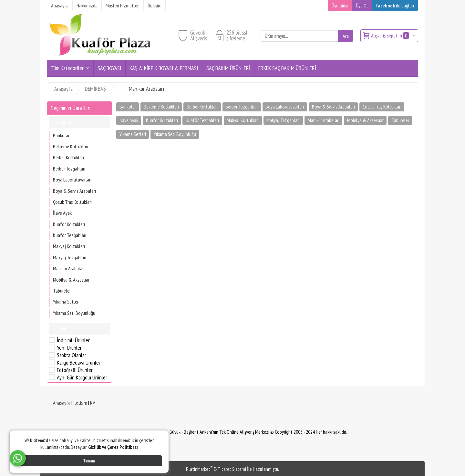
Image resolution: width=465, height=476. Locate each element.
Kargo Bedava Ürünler (79, 363)
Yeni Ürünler (69, 348)
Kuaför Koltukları (69, 224)
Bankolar (61, 135)
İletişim (80, 403)
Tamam (89, 461)
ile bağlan (395, 5)
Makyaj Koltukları (69, 246)
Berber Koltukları (68, 157)
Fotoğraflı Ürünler (75, 370)
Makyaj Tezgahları (70, 257)
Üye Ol (362, 5)
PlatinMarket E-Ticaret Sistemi (216, 469)
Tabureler (62, 291)
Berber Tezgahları (69, 169)
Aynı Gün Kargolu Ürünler (82, 378)
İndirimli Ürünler (73, 340)
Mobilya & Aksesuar (71, 280)
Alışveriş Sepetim (391, 36)
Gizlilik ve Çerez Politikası (113, 447)
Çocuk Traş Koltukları (72, 202)
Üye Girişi (340, 5)
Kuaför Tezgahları (70, 235)
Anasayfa (62, 403)
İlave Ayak (62, 213)
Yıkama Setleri (66, 302)
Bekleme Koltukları (71, 146)
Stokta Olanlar (72, 355)
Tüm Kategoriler (67, 68)
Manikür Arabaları (69, 268)
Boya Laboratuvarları (72, 180)
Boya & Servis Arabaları (74, 191)
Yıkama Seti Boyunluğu (74, 313)
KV (93, 403)
